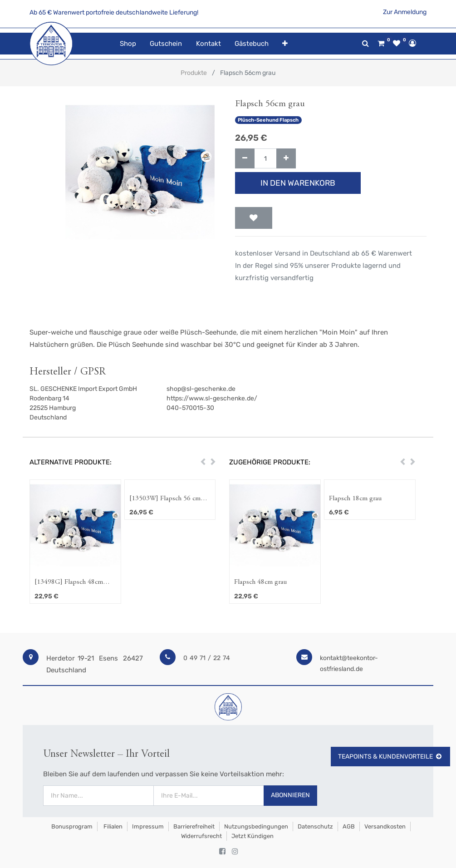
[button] (285, 44)
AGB (349, 826)
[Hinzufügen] (286, 159)
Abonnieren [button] (290, 795)
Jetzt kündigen (253, 836)
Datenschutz (315, 826)
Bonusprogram (71, 826)
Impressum (148, 826)
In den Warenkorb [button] (298, 183)
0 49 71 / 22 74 (207, 658)
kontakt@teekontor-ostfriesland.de (349, 663)
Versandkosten (385, 826)
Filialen (112, 826)
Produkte (194, 73)
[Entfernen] (245, 159)
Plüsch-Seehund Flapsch (268, 120)
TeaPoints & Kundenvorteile (390, 757)
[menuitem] (128, 44)
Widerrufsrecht (201, 836)
